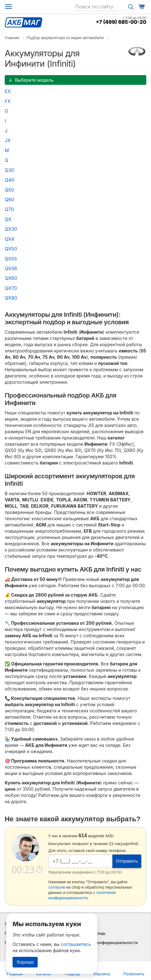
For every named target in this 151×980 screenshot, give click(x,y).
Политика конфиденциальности (106, 942)
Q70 (9, 209)
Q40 (10, 180)
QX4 (9, 239)
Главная (12, 38)
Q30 (9, 170)
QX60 (11, 278)
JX (8, 140)
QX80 (11, 298)
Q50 (9, 190)
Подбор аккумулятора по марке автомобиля (65, 38)
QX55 (11, 259)
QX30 (11, 229)
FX (8, 101)
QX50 (11, 249)
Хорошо (25, 962)
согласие (57, 887)
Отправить (127, 861)
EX (8, 91)
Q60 (9, 200)
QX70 (11, 288)
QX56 (11, 268)
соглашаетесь (76, 944)
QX (8, 219)
